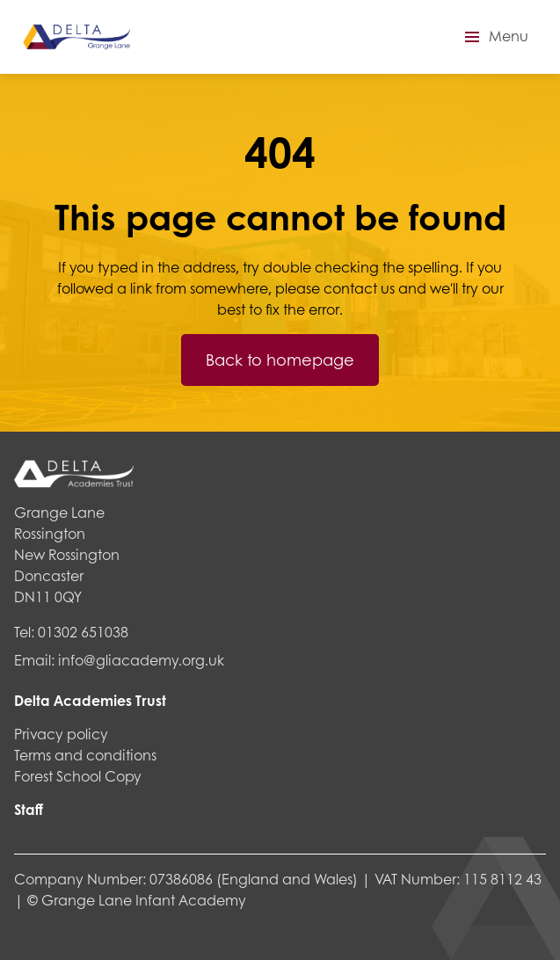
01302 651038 (83, 632)
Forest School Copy (78, 776)
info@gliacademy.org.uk (141, 660)
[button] (494, 37)
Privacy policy (61, 734)
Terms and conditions (85, 755)
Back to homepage (280, 360)
